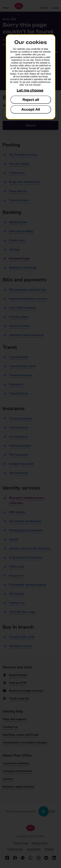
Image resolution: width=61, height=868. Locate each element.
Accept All (31, 109)
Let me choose (30, 90)
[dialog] (31, 77)
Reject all (31, 100)
